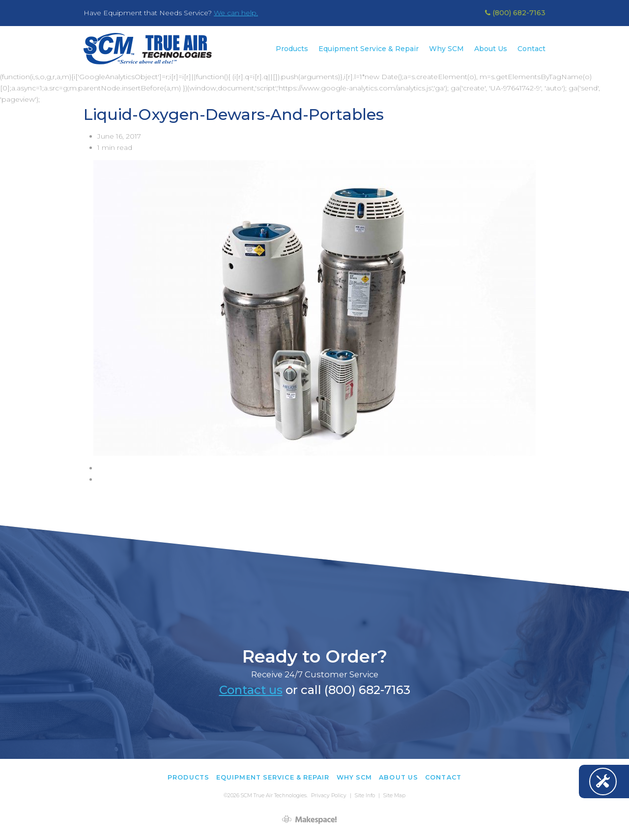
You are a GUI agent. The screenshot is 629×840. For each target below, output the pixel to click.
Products (292, 49)
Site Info (365, 796)
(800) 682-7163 (515, 13)
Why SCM (446, 49)
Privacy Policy (329, 796)
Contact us (251, 690)
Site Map (394, 796)
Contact (531, 49)
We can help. (236, 13)
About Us (491, 49)
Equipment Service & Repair (369, 49)
